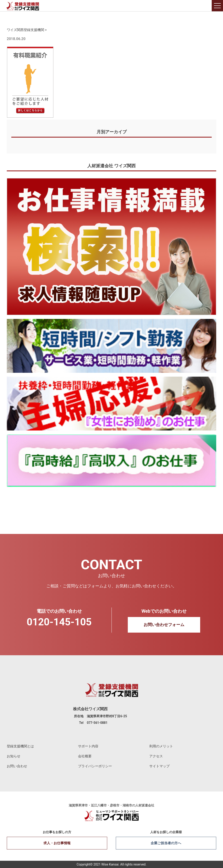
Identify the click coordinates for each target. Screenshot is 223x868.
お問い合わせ (17, 766)
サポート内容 (88, 746)
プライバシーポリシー (95, 766)
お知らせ (14, 756)
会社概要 (85, 756)
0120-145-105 (59, 622)
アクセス (156, 756)
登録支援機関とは (20, 746)
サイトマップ (159, 766)
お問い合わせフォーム (164, 625)
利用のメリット (161, 746)
